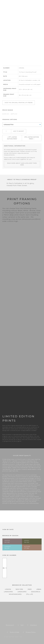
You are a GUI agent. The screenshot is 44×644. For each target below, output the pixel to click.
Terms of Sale (14, 632)
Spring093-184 (27, 541)
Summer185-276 (8, 547)
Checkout (34, 625)
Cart (22, 625)
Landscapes (22, 592)
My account (10, 625)
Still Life (30, 594)
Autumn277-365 (27, 547)
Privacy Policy (31, 632)
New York (19, 589)
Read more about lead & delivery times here (22, 164)
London (8, 589)
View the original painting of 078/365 (19, 103)
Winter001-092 (7, 541)
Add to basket (19, 131)
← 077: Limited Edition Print (12, 138)
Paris (30, 589)
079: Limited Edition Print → (32, 138)
